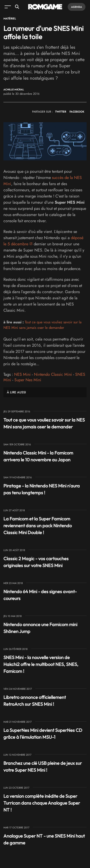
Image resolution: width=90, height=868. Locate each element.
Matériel (10, 19)
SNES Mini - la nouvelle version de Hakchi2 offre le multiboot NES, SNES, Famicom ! (41, 664)
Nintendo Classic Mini (53, 374)
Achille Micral (14, 90)
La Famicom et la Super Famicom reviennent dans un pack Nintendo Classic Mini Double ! (38, 526)
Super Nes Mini (28, 380)
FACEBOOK (77, 112)
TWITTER (61, 112)
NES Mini (22, 374)
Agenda (77, 7)
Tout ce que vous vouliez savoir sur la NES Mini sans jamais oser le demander (42, 325)
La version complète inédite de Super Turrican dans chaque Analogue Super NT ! (42, 803)
